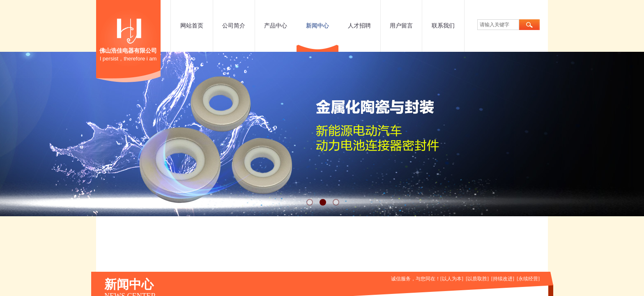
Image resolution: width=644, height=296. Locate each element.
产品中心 (276, 26)
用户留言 (401, 26)
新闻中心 (317, 26)
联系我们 (443, 26)
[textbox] (498, 25)
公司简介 (234, 26)
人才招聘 (359, 26)
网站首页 (192, 26)
